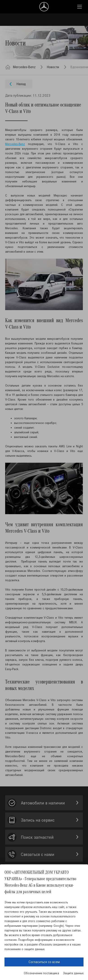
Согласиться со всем (44, 962)
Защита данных (73, 973)
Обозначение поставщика (41, 973)
